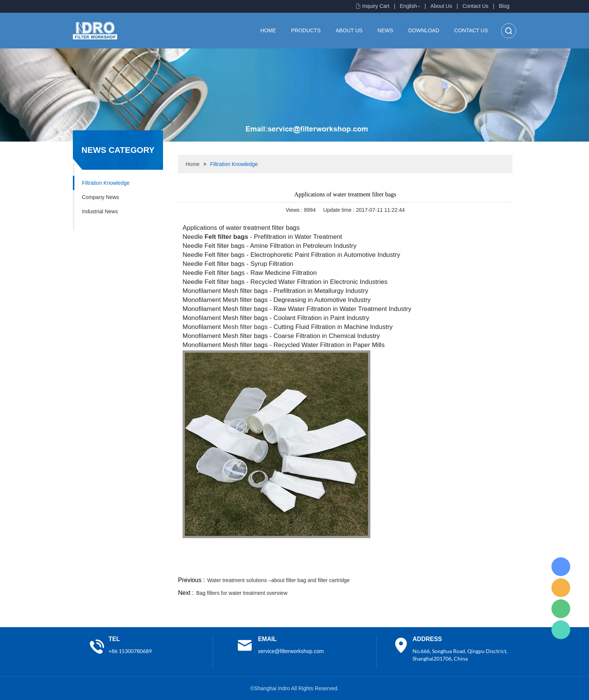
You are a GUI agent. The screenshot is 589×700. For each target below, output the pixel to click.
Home (268, 30)
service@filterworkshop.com (291, 651)
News (385, 30)
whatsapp (438, 566)
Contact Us (475, 6)
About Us (441, 6)
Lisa (561, 567)
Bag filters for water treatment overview (242, 593)
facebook (378, 566)
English (408, 6)
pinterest (459, 566)
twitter (418, 566)
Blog (504, 6)
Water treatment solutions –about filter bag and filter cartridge (279, 580)
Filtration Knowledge (106, 183)
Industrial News (100, 211)
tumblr (479, 566)
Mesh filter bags (245, 327)
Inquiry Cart (376, 6)
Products (306, 30)
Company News (100, 197)
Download (424, 30)
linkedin (499, 566)
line (398, 566)
